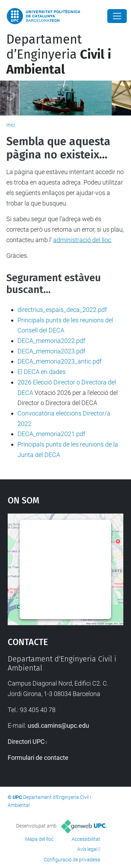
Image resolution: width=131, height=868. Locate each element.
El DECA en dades (42, 372)
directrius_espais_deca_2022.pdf (62, 310)
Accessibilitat (86, 839)
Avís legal (87, 849)
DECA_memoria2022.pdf (51, 341)
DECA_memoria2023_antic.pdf (60, 361)
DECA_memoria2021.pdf (51, 434)
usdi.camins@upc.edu (58, 725)
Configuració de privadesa (72, 860)
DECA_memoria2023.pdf (51, 351)
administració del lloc (82, 240)
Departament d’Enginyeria (59, 54)
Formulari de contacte (38, 758)
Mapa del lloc (39, 839)
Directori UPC (26, 742)
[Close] (117, 16)
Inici (11, 125)
